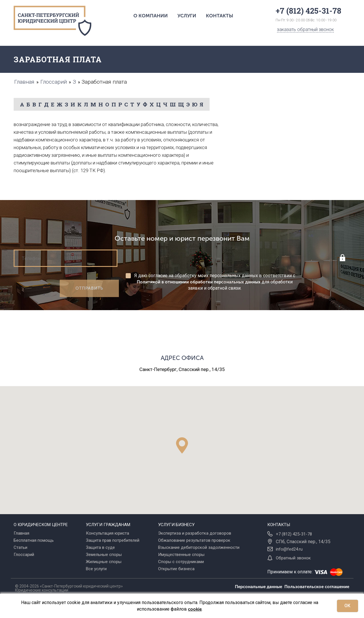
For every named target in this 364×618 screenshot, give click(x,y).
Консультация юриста (107, 533)
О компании (151, 16)
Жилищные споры (104, 562)
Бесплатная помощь (34, 540)
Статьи (20, 547)
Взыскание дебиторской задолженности (199, 547)
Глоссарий (24, 555)
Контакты (220, 16)
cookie (195, 609)
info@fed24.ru (289, 549)
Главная (21, 533)
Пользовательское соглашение (317, 587)
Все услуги (96, 569)
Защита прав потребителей (113, 540)
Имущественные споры (181, 555)
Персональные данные (260, 587)
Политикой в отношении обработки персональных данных (199, 282)
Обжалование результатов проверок (194, 540)
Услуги (187, 16)
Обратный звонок (293, 558)
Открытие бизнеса (176, 569)
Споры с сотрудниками (181, 562)
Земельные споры (104, 555)
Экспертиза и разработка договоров (195, 533)
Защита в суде (100, 547)
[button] (182, 445)
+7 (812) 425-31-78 (294, 534)
